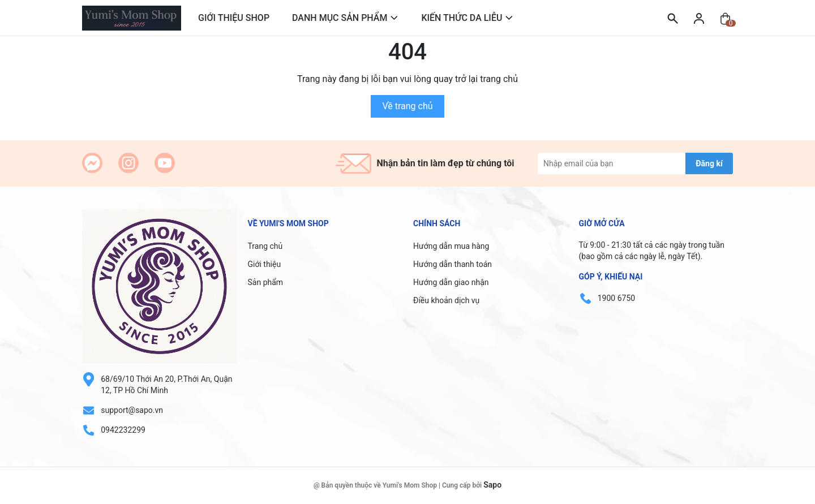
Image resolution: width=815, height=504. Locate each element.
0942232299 (123, 430)
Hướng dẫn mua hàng (451, 246)
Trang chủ (265, 246)
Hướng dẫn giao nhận (451, 282)
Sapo (492, 485)
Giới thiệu (265, 264)
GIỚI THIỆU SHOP (234, 18)
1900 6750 (616, 298)
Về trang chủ (407, 106)
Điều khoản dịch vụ (446, 300)
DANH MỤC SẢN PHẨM (340, 18)
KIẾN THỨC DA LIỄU (462, 18)
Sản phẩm (266, 282)
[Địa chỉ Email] (635, 163)
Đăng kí (709, 163)
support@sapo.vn (132, 410)
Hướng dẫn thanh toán (452, 264)
